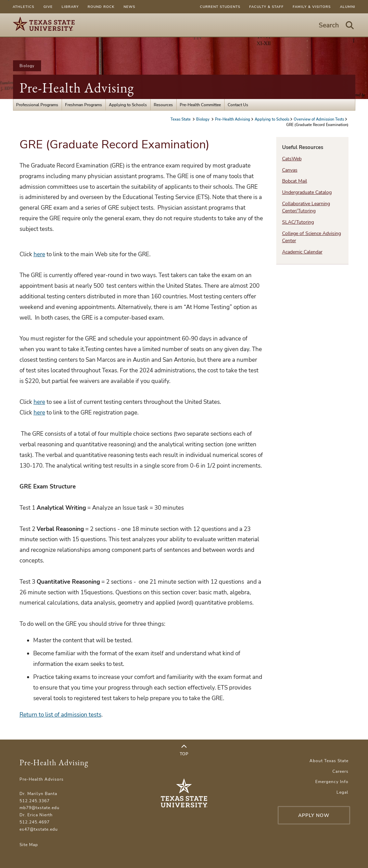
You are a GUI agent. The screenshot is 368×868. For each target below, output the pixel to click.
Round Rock (101, 7)
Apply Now (314, 815)
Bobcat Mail (295, 181)
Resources (163, 105)
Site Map (29, 845)
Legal (342, 792)
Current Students (220, 7)
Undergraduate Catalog (307, 192)
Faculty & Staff (267, 7)
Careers (340, 771)
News (129, 7)
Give (48, 7)
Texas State (181, 119)
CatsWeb (292, 159)
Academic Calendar (302, 252)
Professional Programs (37, 105)
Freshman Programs (84, 105)
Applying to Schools (128, 105)
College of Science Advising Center (312, 237)
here (39, 254)
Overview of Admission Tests (319, 119)
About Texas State (329, 761)
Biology (27, 66)
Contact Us (238, 105)
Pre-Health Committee (200, 105)
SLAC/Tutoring (298, 222)
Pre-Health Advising (77, 88)
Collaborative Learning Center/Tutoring (306, 207)
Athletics (23, 7)
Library (70, 7)
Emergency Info (332, 782)
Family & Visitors (312, 7)
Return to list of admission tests (60, 715)
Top (184, 751)
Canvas (290, 170)
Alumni (348, 7)
